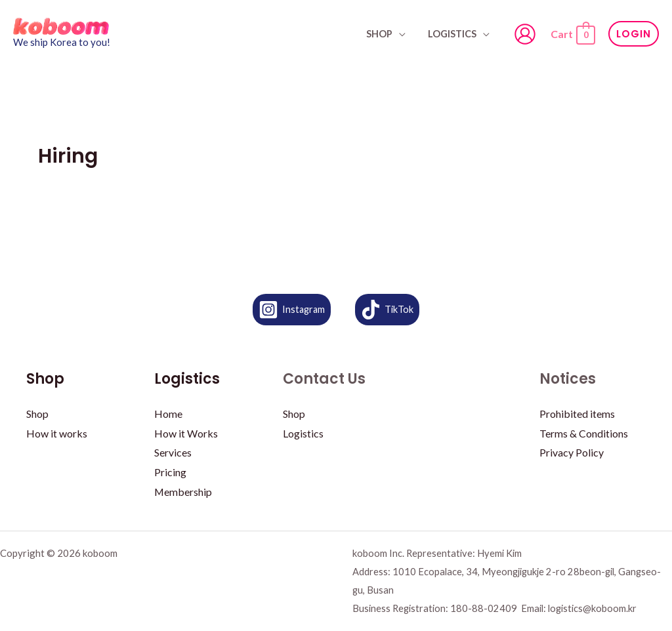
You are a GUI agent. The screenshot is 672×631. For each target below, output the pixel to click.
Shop (37, 414)
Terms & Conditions (584, 433)
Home (168, 414)
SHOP (385, 34)
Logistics (454, 34)
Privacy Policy (572, 452)
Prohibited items (577, 414)
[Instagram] (291, 310)
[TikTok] (388, 310)
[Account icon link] (525, 34)
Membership (183, 492)
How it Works (186, 433)
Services (173, 452)
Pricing (170, 472)
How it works (57, 433)
